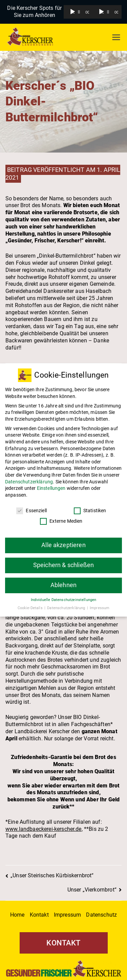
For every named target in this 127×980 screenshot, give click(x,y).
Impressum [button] (100, 603)
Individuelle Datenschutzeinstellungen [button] (64, 595)
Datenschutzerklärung (29, 477)
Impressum (67, 915)
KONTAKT (63, 943)
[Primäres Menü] (116, 37)
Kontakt (39, 915)
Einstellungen (51, 483)
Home (17, 915)
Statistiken (90, 506)
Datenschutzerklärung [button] (67, 603)
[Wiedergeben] (72, 12)
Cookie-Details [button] (31, 603)
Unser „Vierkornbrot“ (92, 890)
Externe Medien (61, 516)
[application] (78, 12)
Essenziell (31, 506)
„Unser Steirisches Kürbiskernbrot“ (52, 875)
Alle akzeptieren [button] (63, 540)
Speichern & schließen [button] (63, 560)
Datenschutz (101, 915)
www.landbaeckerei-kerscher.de (44, 829)
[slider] (79, 12)
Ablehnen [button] (63, 580)
